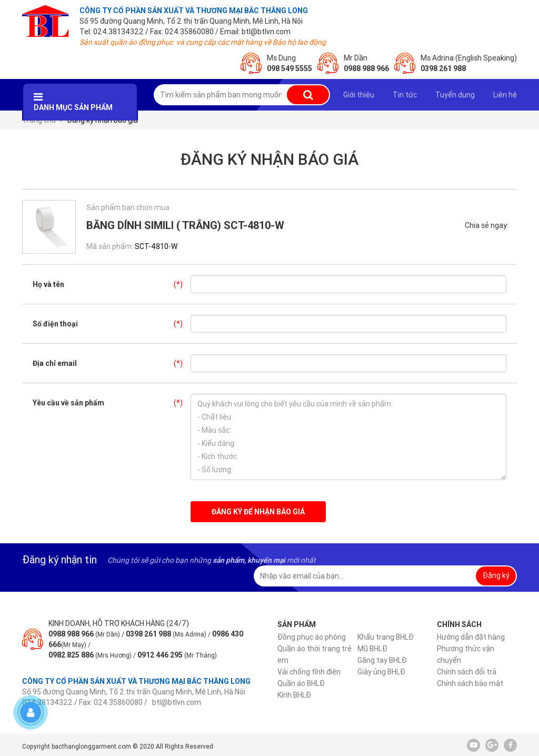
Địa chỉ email (112, 363)
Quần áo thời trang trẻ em (315, 654)
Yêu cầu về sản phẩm (112, 403)
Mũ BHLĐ (372, 649)
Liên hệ (505, 95)
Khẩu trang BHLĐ (386, 637)
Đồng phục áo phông (312, 637)
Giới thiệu (359, 95)
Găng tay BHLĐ (382, 660)
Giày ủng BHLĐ (381, 672)
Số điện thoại (112, 324)
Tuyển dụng (455, 95)
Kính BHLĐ (294, 695)
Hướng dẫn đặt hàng (471, 637)
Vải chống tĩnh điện (309, 672)
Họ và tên (112, 284)
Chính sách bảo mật (470, 683)
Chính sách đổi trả (467, 672)
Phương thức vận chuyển (466, 654)
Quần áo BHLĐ (301, 683)
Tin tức (405, 95)
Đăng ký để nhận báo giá (258, 512)
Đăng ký (496, 575)
